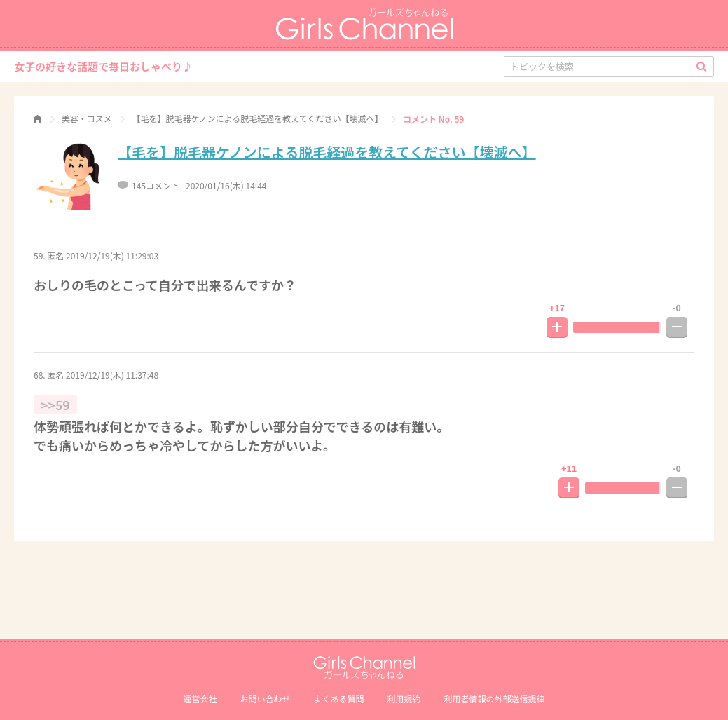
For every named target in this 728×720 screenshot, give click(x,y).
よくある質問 (338, 699)
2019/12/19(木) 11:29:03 (112, 256)
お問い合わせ (265, 699)
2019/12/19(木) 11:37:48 (112, 375)
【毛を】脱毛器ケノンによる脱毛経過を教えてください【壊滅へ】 (327, 152)
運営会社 (200, 699)
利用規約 (404, 699)
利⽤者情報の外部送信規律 (495, 699)
